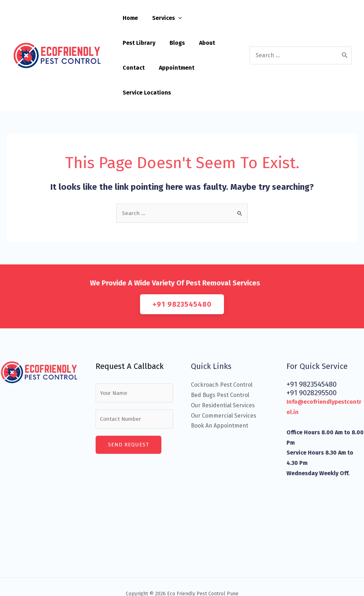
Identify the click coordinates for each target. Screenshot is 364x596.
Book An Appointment (220, 401)
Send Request (129, 421)
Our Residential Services (223, 381)
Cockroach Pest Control (222, 360)
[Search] (345, 43)
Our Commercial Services (224, 391)
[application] (174, 18)
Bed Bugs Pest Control (220, 371)
